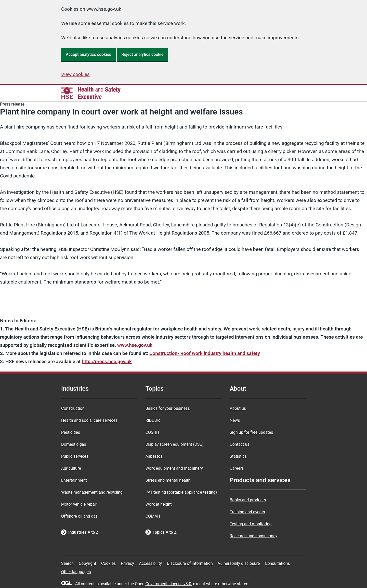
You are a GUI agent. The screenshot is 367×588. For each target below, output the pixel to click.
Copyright (87, 563)
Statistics (238, 456)
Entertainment (74, 480)
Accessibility (150, 563)
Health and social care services (89, 420)
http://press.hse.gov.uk (107, 361)
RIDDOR (153, 420)
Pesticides (71, 432)
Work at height (159, 504)
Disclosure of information (190, 563)
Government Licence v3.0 (168, 584)
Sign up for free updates (251, 432)
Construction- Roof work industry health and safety (205, 353)
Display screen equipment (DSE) (174, 444)
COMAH (153, 516)
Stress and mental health (168, 480)
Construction (73, 408)
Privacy (127, 563)
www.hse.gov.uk (135, 345)
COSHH (152, 432)
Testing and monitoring (251, 524)
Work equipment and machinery (174, 468)
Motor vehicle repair (79, 504)
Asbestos (154, 456)
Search (67, 563)
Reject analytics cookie (143, 54)
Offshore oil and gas (79, 516)
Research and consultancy (253, 536)
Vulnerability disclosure (239, 563)
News (235, 420)
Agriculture (71, 468)
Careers (237, 468)
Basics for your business (168, 408)
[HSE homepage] (91, 93)
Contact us (239, 444)
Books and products (248, 500)
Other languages (76, 572)
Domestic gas (74, 444)
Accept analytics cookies (89, 54)
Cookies (108, 563)
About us (238, 408)
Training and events (247, 512)
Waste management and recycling (92, 492)
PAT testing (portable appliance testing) (181, 492)
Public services (75, 456)
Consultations (277, 563)
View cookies (75, 74)
